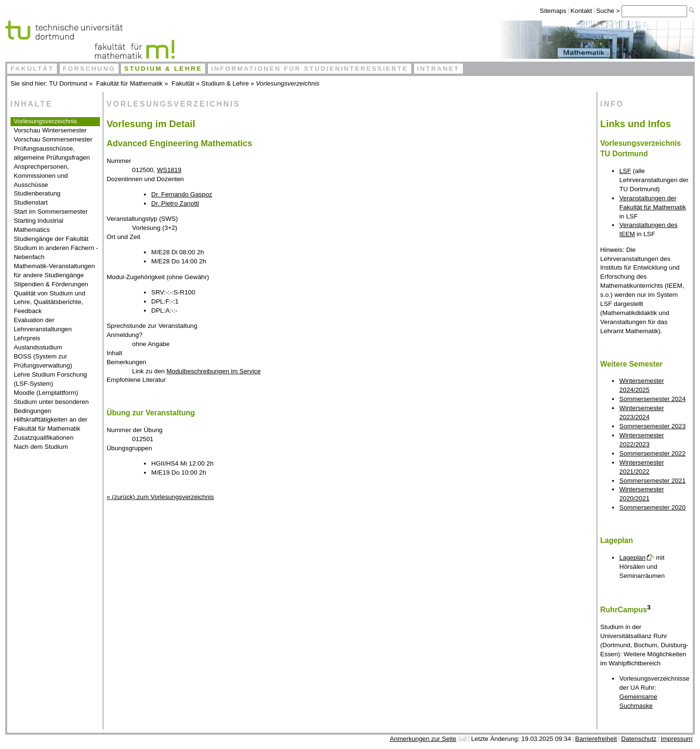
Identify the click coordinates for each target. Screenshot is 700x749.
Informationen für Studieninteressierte (309, 69)
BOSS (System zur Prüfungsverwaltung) (43, 361)
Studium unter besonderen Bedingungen (51, 406)
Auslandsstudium (38, 347)
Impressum (677, 739)
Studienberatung (37, 193)
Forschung (89, 69)
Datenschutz (639, 739)
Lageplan (632, 558)
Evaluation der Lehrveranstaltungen (43, 325)
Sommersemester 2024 (652, 399)
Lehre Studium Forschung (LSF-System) (50, 379)
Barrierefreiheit (596, 739)
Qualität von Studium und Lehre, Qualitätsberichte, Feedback (50, 302)
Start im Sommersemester (51, 212)
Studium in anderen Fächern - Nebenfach (56, 252)
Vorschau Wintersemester (50, 130)
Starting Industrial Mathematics (39, 225)
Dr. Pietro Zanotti (175, 203)
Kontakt (581, 11)
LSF (625, 171)
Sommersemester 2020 (652, 507)
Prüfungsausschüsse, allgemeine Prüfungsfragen (52, 153)
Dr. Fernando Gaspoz (181, 194)
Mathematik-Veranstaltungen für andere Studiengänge (55, 271)
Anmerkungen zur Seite (423, 739)
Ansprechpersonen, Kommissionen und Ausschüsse (42, 176)
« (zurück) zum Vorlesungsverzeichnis (160, 497)
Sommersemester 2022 (652, 453)
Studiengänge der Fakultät (51, 239)
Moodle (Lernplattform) (46, 393)
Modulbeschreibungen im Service (213, 371)
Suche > (609, 11)
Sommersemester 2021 (652, 481)
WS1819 (169, 170)
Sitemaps (553, 11)
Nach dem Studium (41, 447)
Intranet (438, 69)
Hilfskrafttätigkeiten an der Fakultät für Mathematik (51, 424)
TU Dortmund (68, 83)
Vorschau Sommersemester (53, 139)
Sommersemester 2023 (652, 426)
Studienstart (31, 202)
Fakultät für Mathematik (129, 83)
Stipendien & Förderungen (51, 284)
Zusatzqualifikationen (44, 438)
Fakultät (32, 69)
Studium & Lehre (163, 69)
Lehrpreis (27, 338)
